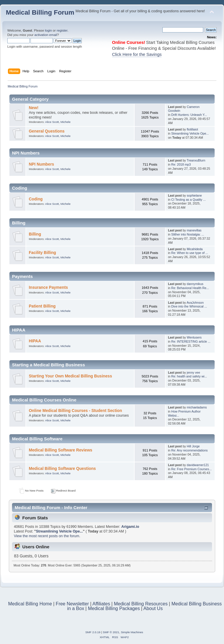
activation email (46, 35)
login (48, 30)
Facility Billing (42, 253)
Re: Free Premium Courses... (191, 469)
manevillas (194, 230)
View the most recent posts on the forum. (47, 536)
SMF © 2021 (111, 632)
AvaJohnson (195, 303)
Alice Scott (52, 122)
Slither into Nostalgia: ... (188, 234)
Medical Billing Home (30, 604)
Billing (35, 234)
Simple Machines (132, 632)
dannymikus (195, 284)
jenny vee (193, 372)
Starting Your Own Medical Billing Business (70, 376)
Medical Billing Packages (114, 608)
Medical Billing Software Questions (62, 469)
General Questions (47, 131)
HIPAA (35, 341)
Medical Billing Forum (40, 12)
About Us (153, 608)
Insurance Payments (48, 287)
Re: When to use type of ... (190, 253)
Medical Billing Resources (141, 604)
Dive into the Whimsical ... (189, 306)
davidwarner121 (198, 465)
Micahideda (195, 249)
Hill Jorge (193, 446)
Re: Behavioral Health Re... (190, 288)
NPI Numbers (41, 164)
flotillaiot (192, 129)
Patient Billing (42, 306)
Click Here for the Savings (137, 54)
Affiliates (101, 604)
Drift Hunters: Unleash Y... (189, 115)
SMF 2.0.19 (93, 632)
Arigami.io (130, 527)
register (62, 30)
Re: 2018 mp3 (181, 164)
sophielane (194, 195)
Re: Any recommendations (189, 450)
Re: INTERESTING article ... (191, 341)
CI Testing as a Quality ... (189, 200)
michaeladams (197, 407)
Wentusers (194, 337)
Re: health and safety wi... (189, 376)
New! (34, 108)
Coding (36, 199)
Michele (65, 122)
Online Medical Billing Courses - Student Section (75, 411)
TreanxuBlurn (196, 160)
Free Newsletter (72, 604)
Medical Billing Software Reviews (61, 450)
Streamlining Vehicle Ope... (190, 133)
